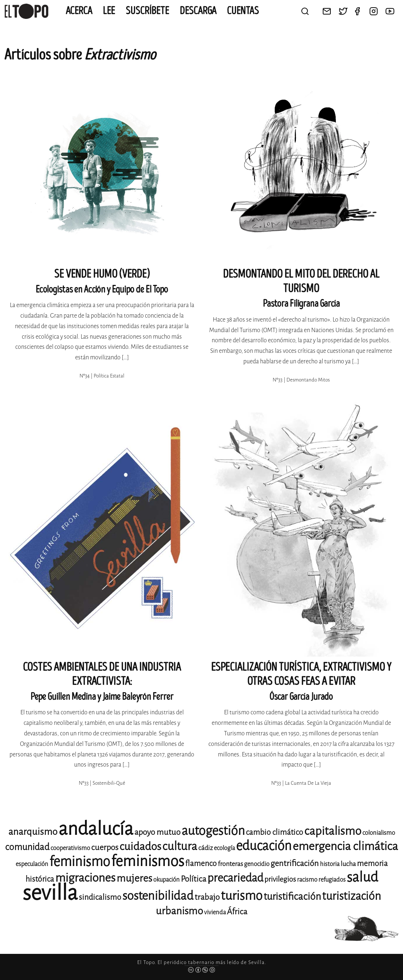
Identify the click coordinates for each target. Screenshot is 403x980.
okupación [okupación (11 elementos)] (166, 880)
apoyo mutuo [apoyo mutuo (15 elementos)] (157, 832)
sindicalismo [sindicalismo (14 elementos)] (100, 897)
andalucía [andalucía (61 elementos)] (96, 829)
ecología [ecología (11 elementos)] (224, 848)
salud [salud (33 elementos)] (362, 877)
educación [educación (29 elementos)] (264, 846)
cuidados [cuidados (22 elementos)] (140, 846)
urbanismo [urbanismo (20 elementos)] (179, 911)
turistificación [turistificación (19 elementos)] (292, 897)
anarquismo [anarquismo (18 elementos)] (33, 832)
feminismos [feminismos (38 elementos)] (148, 861)
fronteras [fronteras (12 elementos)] (230, 864)
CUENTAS (243, 11)
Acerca (79, 11)
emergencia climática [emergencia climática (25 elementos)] (345, 846)
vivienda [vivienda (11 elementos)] (215, 912)
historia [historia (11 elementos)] (330, 864)
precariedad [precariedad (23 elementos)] (235, 878)
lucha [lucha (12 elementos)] (348, 864)
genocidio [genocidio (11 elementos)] (257, 864)
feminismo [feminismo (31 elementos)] (80, 861)
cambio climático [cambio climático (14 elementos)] (274, 832)
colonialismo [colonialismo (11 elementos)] (379, 833)
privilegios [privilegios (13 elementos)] (280, 879)
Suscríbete (147, 11)
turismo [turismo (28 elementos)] (242, 896)
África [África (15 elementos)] (237, 912)
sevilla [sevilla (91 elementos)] (50, 893)
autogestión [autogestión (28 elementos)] (213, 831)
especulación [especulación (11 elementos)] (32, 864)
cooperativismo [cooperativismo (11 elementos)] (70, 848)
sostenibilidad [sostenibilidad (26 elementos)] (158, 896)
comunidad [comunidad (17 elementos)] (27, 847)
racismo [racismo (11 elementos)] (307, 880)
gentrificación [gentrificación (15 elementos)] (295, 863)
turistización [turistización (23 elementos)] (351, 896)
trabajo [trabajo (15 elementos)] (207, 897)
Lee (109, 11)
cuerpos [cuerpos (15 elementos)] (105, 847)
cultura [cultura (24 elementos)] (180, 846)
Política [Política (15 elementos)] (194, 879)
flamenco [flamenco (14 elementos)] (201, 863)
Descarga (198, 11)
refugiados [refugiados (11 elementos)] (332, 880)
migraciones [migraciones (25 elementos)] (85, 878)
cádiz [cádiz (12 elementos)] (205, 848)
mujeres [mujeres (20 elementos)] (134, 878)
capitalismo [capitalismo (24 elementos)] (333, 831)
